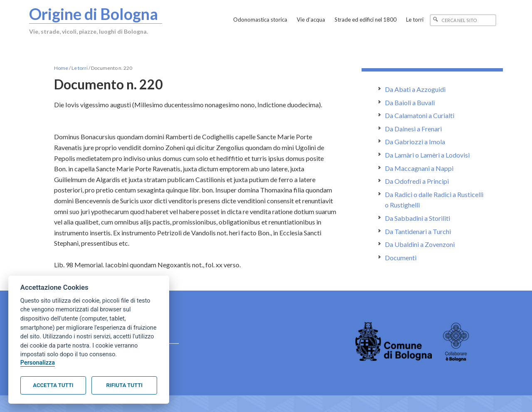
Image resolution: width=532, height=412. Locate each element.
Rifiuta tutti (124, 385)
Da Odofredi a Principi (417, 181)
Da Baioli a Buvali (410, 102)
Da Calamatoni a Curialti (420, 115)
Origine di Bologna (94, 14)
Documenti (401, 258)
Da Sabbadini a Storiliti (417, 218)
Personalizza (38, 363)
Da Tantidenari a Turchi (418, 231)
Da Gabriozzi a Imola (415, 142)
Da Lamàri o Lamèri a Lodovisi (427, 155)
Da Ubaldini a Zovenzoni (420, 244)
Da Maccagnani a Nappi (419, 168)
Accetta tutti (53, 385)
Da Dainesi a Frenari (413, 129)
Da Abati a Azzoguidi (415, 89)
